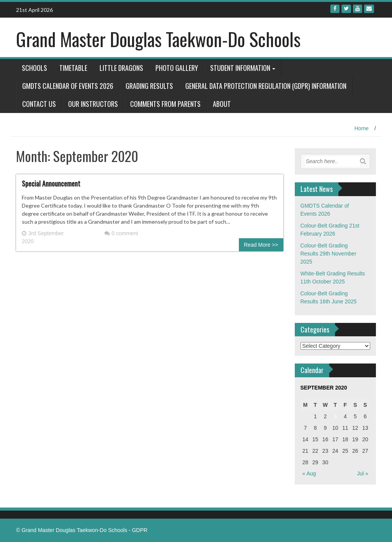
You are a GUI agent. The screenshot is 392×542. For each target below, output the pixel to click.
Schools (34, 68)
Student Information (240, 68)
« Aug (309, 473)
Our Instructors (93, 104)
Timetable (73, 68)
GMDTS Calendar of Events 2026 (68, 86)
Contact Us (39, 104)
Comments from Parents (165, 104)
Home (362, 128)
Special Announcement (51, 183)
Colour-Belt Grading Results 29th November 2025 (328, 254)
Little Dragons (121, 68)
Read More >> (261, 245)
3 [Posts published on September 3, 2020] (335, 416)
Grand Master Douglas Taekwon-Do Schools (158, 39)
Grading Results (149, 86)
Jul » (363, 473)
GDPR (140, 530)
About (222, 104)
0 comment (121, 233)
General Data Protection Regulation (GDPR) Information (266, 86)
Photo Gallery (177, 68)
